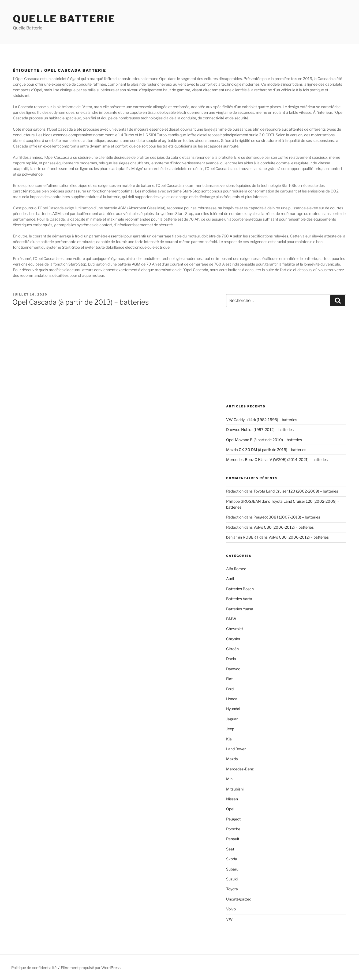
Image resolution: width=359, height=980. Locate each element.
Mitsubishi (235, 789)
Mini (230, 779)
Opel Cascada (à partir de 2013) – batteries (81, 302)
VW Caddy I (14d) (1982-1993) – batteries (262, 420)
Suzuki (232, 879)
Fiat (229, 679)
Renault (233, 839)
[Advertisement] (286, 356)
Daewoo (233, 669)
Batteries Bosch (240, 589)
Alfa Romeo (236, 569)
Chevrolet (235, 629)
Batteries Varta (239, 599)
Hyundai (233, 709)
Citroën (232, 649)
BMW (231, 619)
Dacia (231, 659)
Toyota (232, 889)
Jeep (230, 729)
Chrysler (233, 639)
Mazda (232, 759)
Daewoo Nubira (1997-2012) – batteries (260, 430)
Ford (230, 689)
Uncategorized (239, 899)
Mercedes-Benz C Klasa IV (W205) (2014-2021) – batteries (277, 459)
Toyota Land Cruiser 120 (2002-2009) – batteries (296, 491)
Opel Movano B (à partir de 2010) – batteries (264, 440)
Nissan (232, 799)
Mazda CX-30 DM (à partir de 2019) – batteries (266, 450)
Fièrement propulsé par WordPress (91, 968)
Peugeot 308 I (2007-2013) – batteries (287, 517)
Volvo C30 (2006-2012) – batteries (284, 527)
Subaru (232, 869)
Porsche (233, 829)
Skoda (232, 859)
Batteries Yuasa (240, 609)
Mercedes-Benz (240, 769)
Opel (230, 809)
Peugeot (233, 819)
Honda (232, 699)
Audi (230, 579)
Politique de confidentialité (34, 968)
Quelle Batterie (64, 19)
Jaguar (232, 719)
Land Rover (236, 749)
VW (229, 919)
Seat (230, 849)
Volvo (231, 909)
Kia (229, 739)
